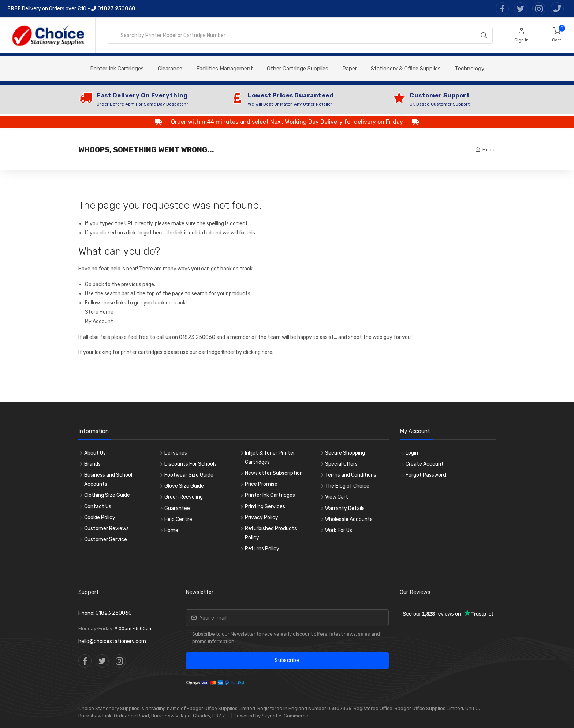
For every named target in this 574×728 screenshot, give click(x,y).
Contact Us (98, 507)
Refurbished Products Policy (271, 533)
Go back (94, 284)
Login (412, 453)
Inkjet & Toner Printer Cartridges (270, 458)
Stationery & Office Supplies (406, 69)
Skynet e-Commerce (285, 716)
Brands (92, 464)
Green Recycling (184, 497)
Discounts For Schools (191, 464)
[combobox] (300, 35)
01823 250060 (113, 9)
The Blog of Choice (347, 486)
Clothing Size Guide (107, 495)
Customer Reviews (107, 529)
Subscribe (287, 660)
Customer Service (106, 539)
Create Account (425, 464)
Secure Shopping (345, 453)
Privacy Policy (262, 518)
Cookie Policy (100, 518)
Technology (469, 69)
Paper (350, 69)
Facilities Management (225, 69)
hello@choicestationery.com (112, 641)
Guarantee (177, 508)
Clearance (170, 69)
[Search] (484, 37)
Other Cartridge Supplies (298, 69)
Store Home (99, 312)
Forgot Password (426, 475)
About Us (95, 453)
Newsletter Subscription (274, 473)
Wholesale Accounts (349, 519)
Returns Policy (262, 549)
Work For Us (339, 530)
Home (489, 150)
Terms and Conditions (351, 475)
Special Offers (341, 464)
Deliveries (176, 453)
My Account (99, 321)
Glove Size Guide (184, 486)
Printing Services (265, 507)
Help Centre (178, 519)
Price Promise (261, 484)
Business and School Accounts (108, 480)
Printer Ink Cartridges (117, 69)
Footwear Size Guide (189, 475)
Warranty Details (345, 508)
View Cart (337, 497)
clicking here (258, 352)
